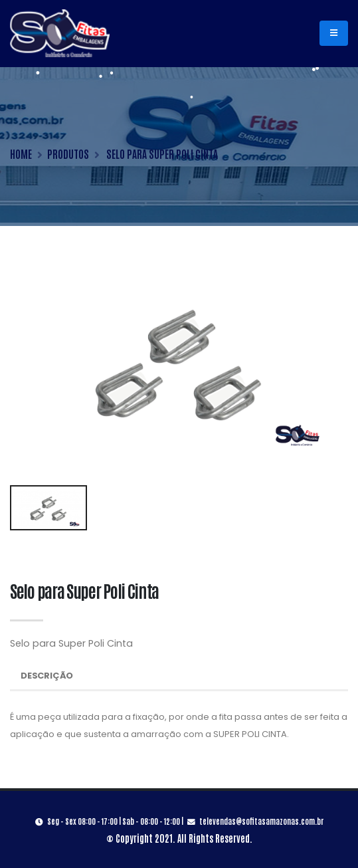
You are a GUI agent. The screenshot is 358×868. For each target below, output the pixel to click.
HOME (21, 154)
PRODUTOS (68, 154)
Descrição (47, 676)
